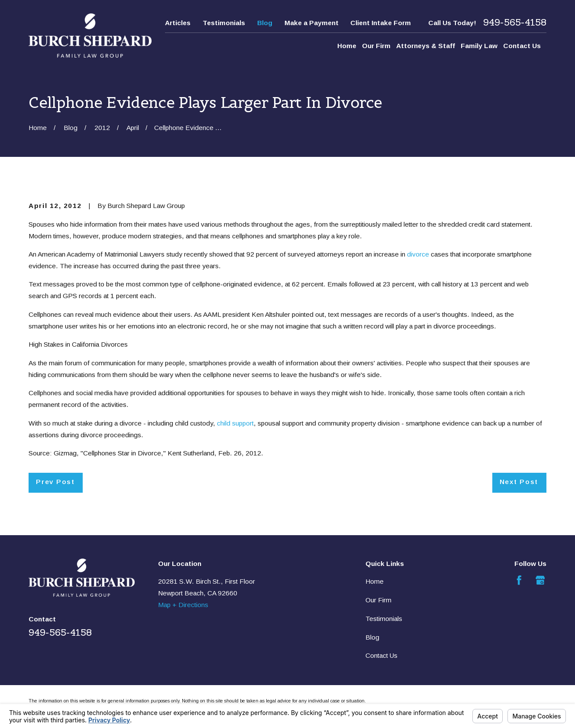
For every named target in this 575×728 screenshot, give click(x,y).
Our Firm (378, 600)
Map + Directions (183, 605)
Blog (265, 23)
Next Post (519, 482)
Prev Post (55, 482)
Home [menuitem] (347, 46)
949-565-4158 (515, 23)
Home (375, 581)
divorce (418, 254)
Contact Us (381, 655)
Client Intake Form (381, 23)
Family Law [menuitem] (479, 46)
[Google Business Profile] (540, 580)
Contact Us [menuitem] (522, 46)
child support (235, 423)
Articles (178, 23)
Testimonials (224, 23)
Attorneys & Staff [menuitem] (426, 46)
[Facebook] (519, 580)
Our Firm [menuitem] (376, 46)
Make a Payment (312, 23)
